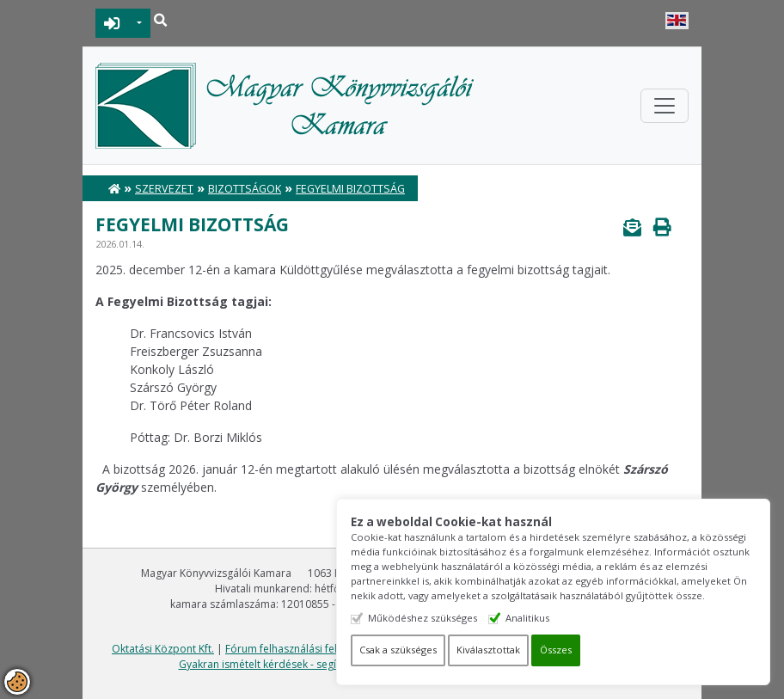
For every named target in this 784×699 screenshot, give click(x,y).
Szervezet (164, 189)
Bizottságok (245, 189)
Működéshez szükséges (427, 618)
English (677, 21)
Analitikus (532, 618)
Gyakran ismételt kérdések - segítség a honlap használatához (327, 664)
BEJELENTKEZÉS (112, 23)
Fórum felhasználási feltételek (297, 649)
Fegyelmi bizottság (350, 189)
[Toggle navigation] (665, 106)
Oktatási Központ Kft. (163, 649)
